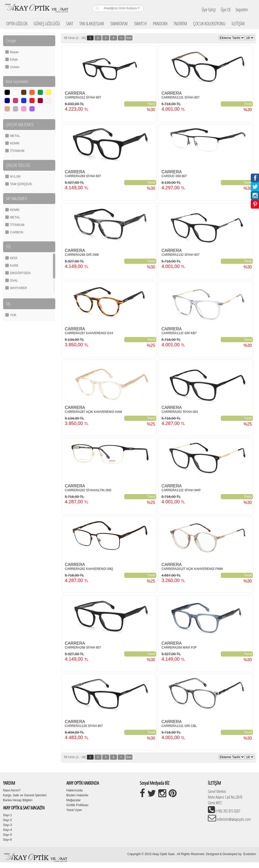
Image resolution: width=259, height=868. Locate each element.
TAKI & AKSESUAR (92, 23)
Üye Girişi (209, 10)
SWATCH (140, 23)
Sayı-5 (8, 835)
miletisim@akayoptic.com (233, 819)
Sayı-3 (8, 825)
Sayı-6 (8, 840)
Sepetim (242, 10)
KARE (14, 266)
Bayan (14, 52)
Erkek (14, 60)
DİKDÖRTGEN (20, 273)
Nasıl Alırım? (12, 790)
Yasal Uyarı (74, 810)
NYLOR (15, 177)
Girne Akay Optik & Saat (36, 9)
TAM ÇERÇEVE (21, 184)
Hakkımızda (74, 790)
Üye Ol (226, 10)
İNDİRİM (180, 23)
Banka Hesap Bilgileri (18, 800)
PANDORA (160, 23)
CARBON (17, 232)
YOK (13, 315)
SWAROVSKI (119, 23)
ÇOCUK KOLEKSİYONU (209, 23)
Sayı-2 (8, 820)
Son (129, 38)
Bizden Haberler (77, 795)
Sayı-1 (8, 815)
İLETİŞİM (238, 23)
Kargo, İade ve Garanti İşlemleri (25, 795)
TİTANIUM (17, 151)
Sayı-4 (8, 830)
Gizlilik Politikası (77, 805)
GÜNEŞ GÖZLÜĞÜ (47, 23)
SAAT (70, 23)
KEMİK (15, 143)
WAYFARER (19, 288)
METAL (15, 136)
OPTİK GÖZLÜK (17, 23)
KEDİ (14, 258)
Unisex (15, 67)
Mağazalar (74, 800)
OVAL (14, 281)
